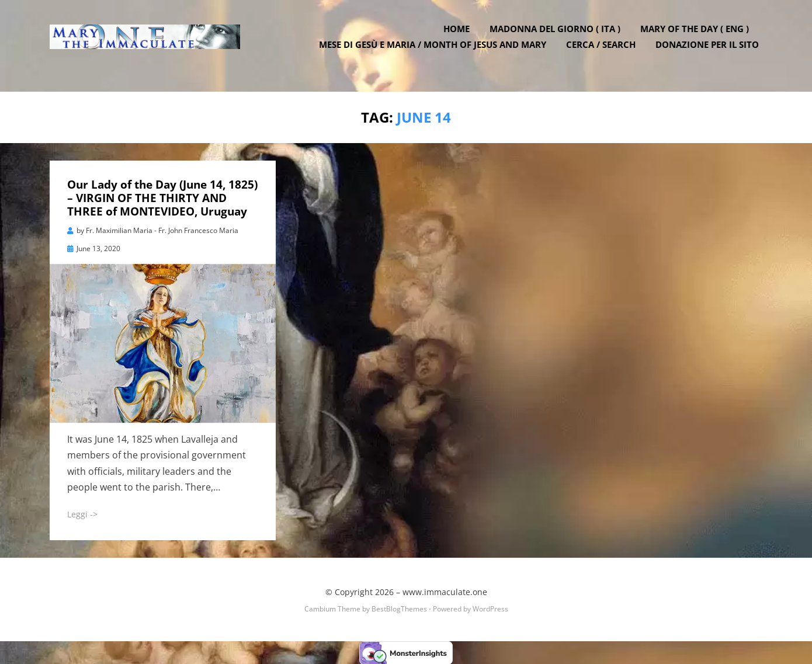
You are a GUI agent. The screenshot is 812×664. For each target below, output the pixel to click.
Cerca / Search (604, 53)
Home (460, 37)
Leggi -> (82, 513)
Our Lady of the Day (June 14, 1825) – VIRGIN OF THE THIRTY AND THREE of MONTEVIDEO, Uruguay (162, 197)
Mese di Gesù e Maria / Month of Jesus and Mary (436, 53)
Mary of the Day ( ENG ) (698, 37)
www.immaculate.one (445, 591)
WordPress (490, 608)
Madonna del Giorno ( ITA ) (558, 37)
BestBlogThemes (399, 608)
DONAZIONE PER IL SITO (711, 53)
